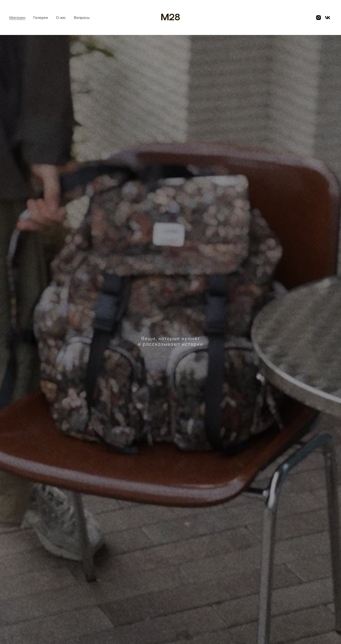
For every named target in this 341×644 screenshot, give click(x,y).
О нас (61, 17)
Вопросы (82, 17)
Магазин (17, 17)
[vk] (328, 18)
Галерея (41, 17)
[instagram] (319, 18)
